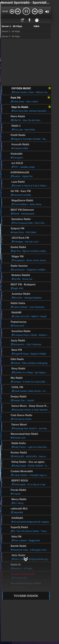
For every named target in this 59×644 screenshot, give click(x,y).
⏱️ (37, 20)
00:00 (5, 11)
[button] (12, 11)
